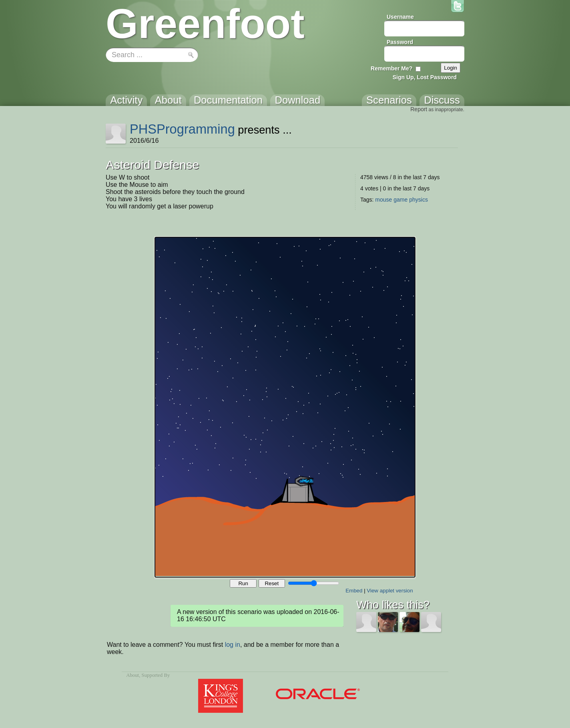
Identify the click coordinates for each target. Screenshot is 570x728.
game (400, 200)
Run (243, 583)
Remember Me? (391, 68)
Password (400, 42)
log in (233, 645)
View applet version (390, 591)
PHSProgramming (182, 129)
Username (400, 17)
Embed (354, 591)
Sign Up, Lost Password (425, 77)
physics (418, 200)
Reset (272, 583)
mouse (383, 200)
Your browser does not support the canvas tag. (285, 407)
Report (419, 109)
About (132, 675)
